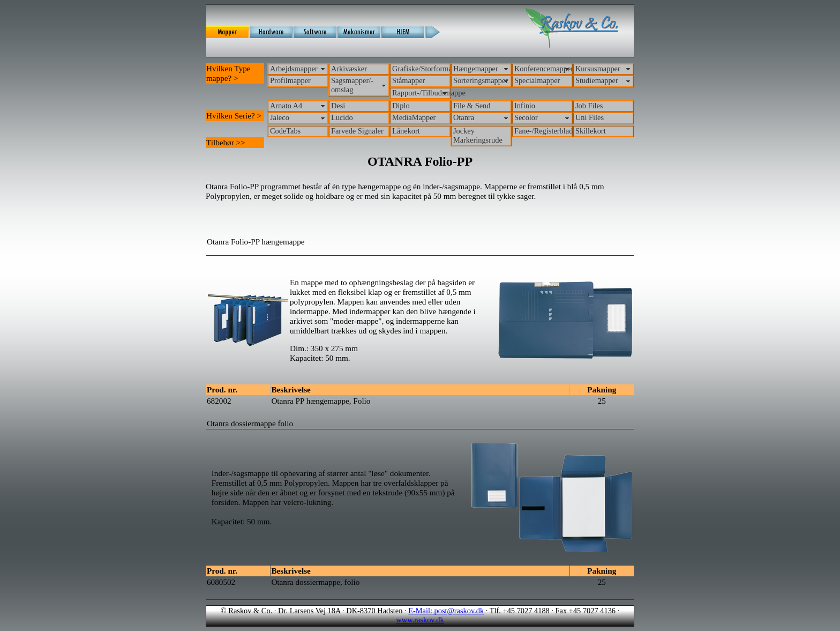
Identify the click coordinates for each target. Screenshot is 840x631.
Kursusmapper (598, 69)
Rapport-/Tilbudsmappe (421, 93)
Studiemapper (597, 80)
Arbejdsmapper (294, 69)
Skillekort (591, 131)
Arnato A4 (286, 106)
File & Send (472, 106)
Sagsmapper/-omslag (352, 85)
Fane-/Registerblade (543, 131)
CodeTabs (285, 131)
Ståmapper (409, 80)
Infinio (525, 106)
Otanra (464, 117)
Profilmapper (290, 80)
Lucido (342, 117)
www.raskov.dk (420, 620)
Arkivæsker (349, 69)
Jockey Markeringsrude (478, 135)
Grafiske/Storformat (421, 69)
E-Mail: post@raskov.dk (446, 611)
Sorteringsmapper (481, 80)
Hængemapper (476, 69)
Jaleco (280, 117)
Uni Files (590, 117)
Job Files (589, 106)
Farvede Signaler (357, 131)
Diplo (401, 106)
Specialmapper (537, 80)
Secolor (526, 117)
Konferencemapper (543, 69)
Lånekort (406, 131)
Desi (338, 106)
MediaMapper (414, 117)
